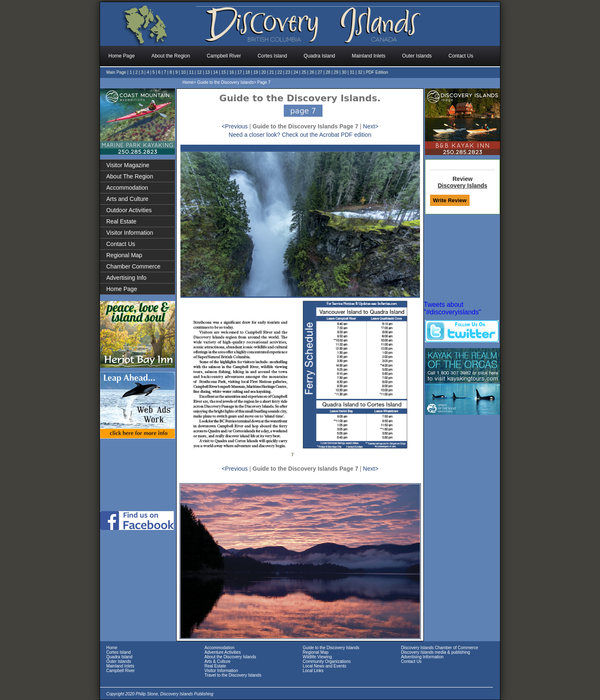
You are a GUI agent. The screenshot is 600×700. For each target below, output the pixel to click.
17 (239, 72)
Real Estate (121, 221)
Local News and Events (325, 666)
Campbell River (120, 671)
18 (248, 72)
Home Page (122, 289)
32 (360, 72)
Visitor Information (130, 233)
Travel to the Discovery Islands (233, 675)
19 (256, 72)
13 (207, 72)
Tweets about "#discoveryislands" (452, 308)
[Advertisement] (138, 474)
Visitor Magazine (128, 165)
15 (224, 72)
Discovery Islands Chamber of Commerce (439, 648)
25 (304, 72)
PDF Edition (377, 72)
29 (336, 72)
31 (352, 72)
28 (328, 72)
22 (280, 72)
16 (231, 72)
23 (288, 72)
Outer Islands (119, 661)
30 (344, 72)
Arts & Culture (217, 661)
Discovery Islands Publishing (187, 694)
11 (191, 72)
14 (216, 72)
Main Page (116, 72)
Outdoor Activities (129, 210)
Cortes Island (119, 652)
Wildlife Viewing (317, 657)
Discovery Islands (462, 186)
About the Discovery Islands (230, 657)
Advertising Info (126, 278)
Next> (371, 126)
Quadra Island (119, 657)
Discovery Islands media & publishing (435, 652)
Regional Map (124, 255)
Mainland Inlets (120, 666)
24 (296, 72)
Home (112, 648)
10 (183, 72)
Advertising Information (422, 657)
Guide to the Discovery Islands (331, 648)
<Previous (235, 126)
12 (199, 72)
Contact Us (121, 244)
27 (320, 72)
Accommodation (127, 188)
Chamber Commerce (133, 266)
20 (264, 72)
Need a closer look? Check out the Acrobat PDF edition (300, 135)
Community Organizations (327, 661)
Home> (189, 82)
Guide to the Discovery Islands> (226, 82)
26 (312, 72)
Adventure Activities (223, 652)
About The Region (130, 176)
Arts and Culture (127, 199)
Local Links (313, 671)
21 (272, 72)
